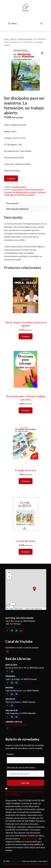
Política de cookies (40, 864)
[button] (42, 53)
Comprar (11, 178)
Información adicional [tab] (17, 209)
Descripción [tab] (12, 203)
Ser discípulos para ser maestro (25, 192)
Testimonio (41, 192)
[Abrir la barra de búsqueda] (42, 24)
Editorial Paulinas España (34, 189)
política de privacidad (29, 839)
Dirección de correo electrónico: (21, 768)
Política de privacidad (22, 864)
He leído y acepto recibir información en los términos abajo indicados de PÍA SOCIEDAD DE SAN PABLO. (25, 792)
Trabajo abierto (10, 195)
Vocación (31, 195)
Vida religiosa (22, 195)
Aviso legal (8, 864)
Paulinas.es (10, 627)
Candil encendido (25, 39)
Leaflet (10, 609)
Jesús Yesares (16, 861)
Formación (8, 192)
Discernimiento (18, 189)
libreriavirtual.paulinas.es (16, 725)
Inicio (6, 39)
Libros (13, 39)
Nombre (10, 754)
